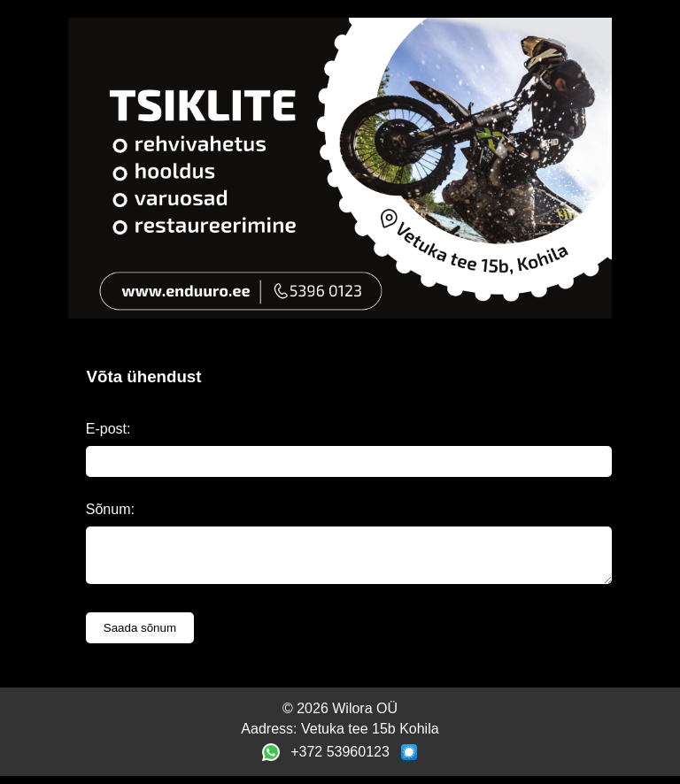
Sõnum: (110, 509)
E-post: (108, 429)
